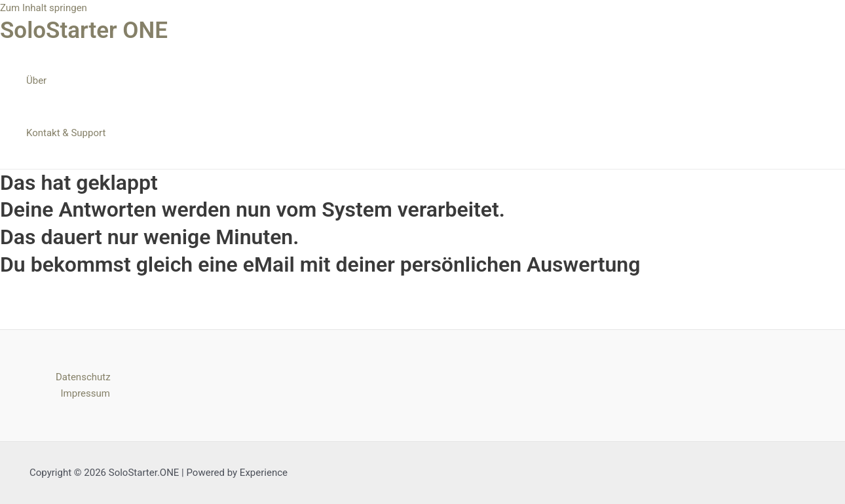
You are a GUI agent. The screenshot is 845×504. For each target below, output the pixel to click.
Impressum (85, 393)
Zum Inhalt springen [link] (44, 8)
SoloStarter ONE (84, 30)
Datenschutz (83, 377)
